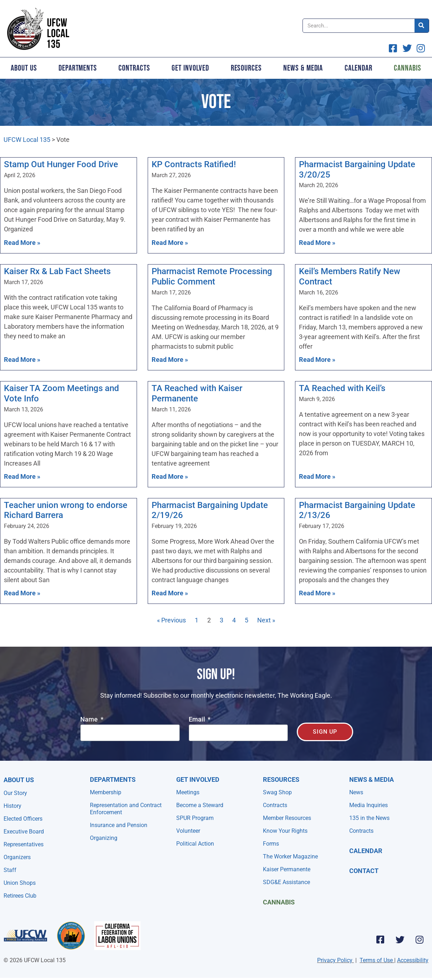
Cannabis (279, 902)
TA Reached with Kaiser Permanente (197, 393)
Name (90, 720)
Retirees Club (20, 896)
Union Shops (20, 883)
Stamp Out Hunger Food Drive (61, 164)
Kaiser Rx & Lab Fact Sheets (57, 271)
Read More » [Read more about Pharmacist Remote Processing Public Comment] (170, 360)
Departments (78, 68)
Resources (246, 68)
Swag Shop (277, 792)
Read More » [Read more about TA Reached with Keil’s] (317, 476)
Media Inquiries (369, 805)
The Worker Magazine (290, 856)
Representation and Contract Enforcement (126, 809)
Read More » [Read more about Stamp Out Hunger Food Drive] (22, 243)
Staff (10, 870)
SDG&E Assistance (286, 882)
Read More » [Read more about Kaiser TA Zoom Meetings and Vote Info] (22, 476)
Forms (271, 844)
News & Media (303, 68)
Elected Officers (23, 819)
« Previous (171, 620)
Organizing (104, 838)
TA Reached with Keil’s (342, 388)
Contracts (134, 68)
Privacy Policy (335, 960)
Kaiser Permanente (287, 869)
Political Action (195, 844)
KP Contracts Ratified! (194, 164)
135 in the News (369, 818)
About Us (24, 68)
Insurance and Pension (119, 825)
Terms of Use (376, 960)
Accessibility (413, 960)
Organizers (17, 857)
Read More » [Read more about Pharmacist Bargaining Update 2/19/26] (170, 593)
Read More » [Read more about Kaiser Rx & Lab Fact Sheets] (22, 360)
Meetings (188, 792)
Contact (364, 871)
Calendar (359, 68)
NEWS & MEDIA (372, 779)
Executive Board (24, 832)
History (12, 806)
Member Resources (287, 818)
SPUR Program (195, 818)
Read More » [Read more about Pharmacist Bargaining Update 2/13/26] (317, 593)
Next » (266, 620)
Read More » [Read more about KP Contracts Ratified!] (170, 243)
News (356, 792)
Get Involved (190, 68)
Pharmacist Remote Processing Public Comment (212, 276)
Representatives (24, 844)
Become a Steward (200, 805)
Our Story (15, 793)
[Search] (422, 26)
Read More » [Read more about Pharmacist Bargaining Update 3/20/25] (317, 243)
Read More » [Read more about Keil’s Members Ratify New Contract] (317, 360)
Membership (106, 792)
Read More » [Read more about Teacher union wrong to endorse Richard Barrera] (22, 593)
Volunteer (188, 831)
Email (198, 720)
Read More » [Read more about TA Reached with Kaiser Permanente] (170, 476)
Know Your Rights (285, 831)
